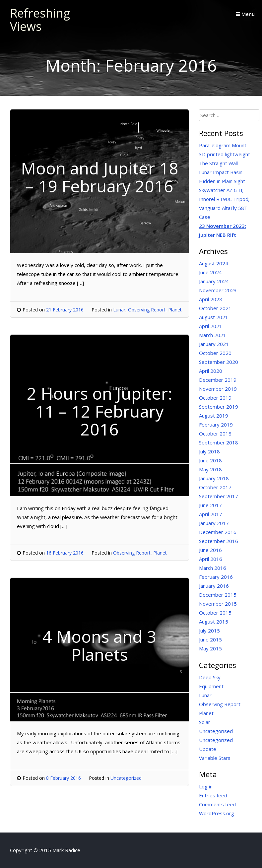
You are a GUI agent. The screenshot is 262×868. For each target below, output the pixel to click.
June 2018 (210, 460)
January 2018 (214, 478)
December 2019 (218, 380)
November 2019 (218, 389)
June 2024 (210, 272)
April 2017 (211, 514)
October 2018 (215, 434)
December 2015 (218, 595)
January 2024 (214, 281)
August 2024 (214, 263)
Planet (175, 310)
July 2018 (209, 451)
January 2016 (214, 586)
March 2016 (213, 568)
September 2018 (219, 442)
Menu (245, 14)
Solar (205, 722)
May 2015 (210, 648)
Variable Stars (215, 758)
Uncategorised (216, 731)
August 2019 (214, 416)
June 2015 (210, 639)
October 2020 (215, 353)
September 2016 (219, 541)
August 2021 (214, 317)
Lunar (119, 310)
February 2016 (216, 577)
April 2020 (211, 371)
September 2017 (219, 496)
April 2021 (211, 326)
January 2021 (214, 344)
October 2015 (215, 613)
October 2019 (215, 398)
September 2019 (219, 407)
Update (208, 749)
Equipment (211, 686)
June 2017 (210, 505)
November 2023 (218, 290)
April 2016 (211, 559)
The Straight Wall (218, 163)
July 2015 (209, 631)
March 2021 (213, 335)
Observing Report (147, 310)
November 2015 (218, 604)
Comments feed (217, 804)
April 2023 (211, 299)
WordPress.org (217, 813)
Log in (206, 786)
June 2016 (210, 550)
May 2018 (210, 469)
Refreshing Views (40, 20)
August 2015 (214, 622)
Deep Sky (210, 677)
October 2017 (215, 487)
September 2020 (219, 362)
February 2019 (216, 425)
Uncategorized (126, 778)
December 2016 (218, 532)
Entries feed (213, 795)
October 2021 (215, 308)
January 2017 (214, 523)
